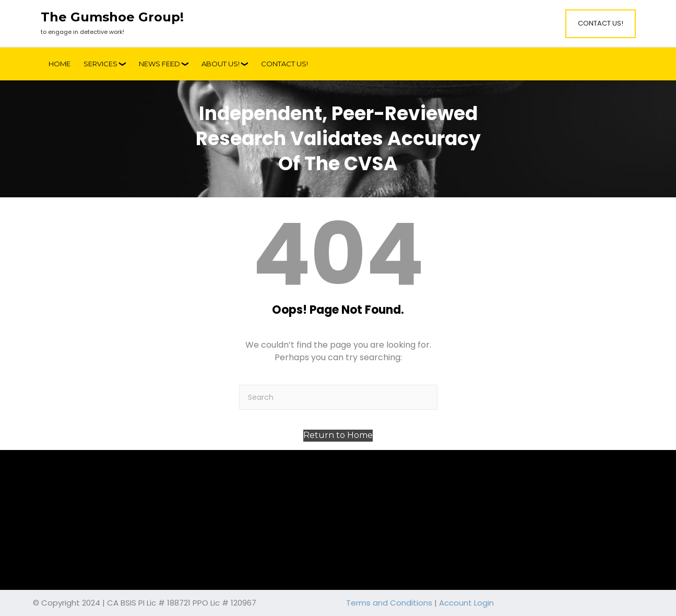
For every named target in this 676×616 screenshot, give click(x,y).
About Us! (221, 64)
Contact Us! (601, 23)
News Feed (159, 64)
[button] (338, 436)
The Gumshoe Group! (112, 17)
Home (60, 64)
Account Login (466, 603)
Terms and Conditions (389, 603)
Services (100, 64)
